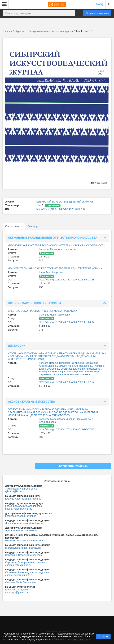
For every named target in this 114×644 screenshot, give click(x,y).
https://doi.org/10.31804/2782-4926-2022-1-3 (61, 209)
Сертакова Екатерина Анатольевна (81, 369)
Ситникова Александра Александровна (27, 572)
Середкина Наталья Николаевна (24, 555)
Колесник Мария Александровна (57, 249)
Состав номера (14, 226)
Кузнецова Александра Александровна (61, 372)
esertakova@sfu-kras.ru (18, 565)
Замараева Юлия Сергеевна (21, 489)
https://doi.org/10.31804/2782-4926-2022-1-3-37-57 (67, 382)
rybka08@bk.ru (13, 491)
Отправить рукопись (97, 13)
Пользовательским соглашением (72, 639)
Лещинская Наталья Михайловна (24, 523)
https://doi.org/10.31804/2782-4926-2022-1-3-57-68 (67, 429)
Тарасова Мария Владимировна (57, 419)
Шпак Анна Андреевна (52, 272)
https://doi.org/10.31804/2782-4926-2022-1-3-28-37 (67, 322)
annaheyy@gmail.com (17, 592)
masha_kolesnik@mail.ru (19, 509)
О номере (33, 226)
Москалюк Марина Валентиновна (24, 540)
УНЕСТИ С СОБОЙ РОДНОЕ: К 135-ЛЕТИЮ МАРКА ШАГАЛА (42, 311)
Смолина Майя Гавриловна (54, 315)
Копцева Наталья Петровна (55, 363)
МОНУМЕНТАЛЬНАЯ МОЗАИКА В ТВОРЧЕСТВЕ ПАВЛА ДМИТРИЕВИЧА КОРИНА (55, 268)
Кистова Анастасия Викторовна (23, 499)
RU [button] (110, 4)
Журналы (20, 31)
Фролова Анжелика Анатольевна (71, 374)
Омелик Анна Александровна (75, 366)
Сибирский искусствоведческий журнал (51, 31)
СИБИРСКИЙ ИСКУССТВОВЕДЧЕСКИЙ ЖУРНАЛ (65, 202)
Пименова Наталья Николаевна (23, 548)
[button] (4, 4)
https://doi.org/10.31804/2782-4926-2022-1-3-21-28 (67, 280)
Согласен (103, 636)
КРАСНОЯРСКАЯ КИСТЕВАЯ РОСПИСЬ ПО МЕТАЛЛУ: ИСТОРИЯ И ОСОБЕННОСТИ (56, 245)
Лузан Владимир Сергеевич (21, 530)
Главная (7, 31)
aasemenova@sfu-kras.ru (19, 575)
